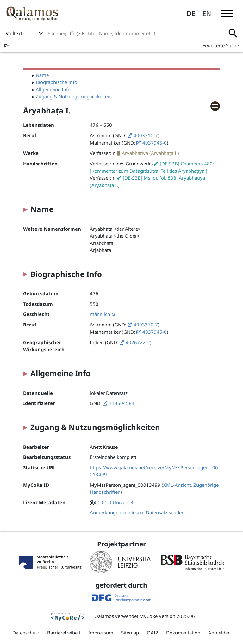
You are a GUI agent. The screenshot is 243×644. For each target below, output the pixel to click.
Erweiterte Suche (221, 45)
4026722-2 (138, 342)
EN (207, 13)
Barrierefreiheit (64, 633)
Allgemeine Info (53, 89)
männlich (103, 314)
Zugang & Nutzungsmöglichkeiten (73, 96)
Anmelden (219, 633)
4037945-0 (155, 143)
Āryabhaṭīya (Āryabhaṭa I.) (150, 153)
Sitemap (130, 633)
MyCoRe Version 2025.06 (167, 616)
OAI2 (153, 633)
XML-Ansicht (177, 485)
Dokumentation (183, 633)
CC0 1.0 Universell (115, 502)
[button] (227, 14)
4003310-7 (146, 135)
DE (191, 13)
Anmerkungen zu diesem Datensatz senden (137, 512)
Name (42, 75)
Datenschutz (26, 633)
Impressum (101, 633)
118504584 (122, 403)
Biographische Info (56, 82)
